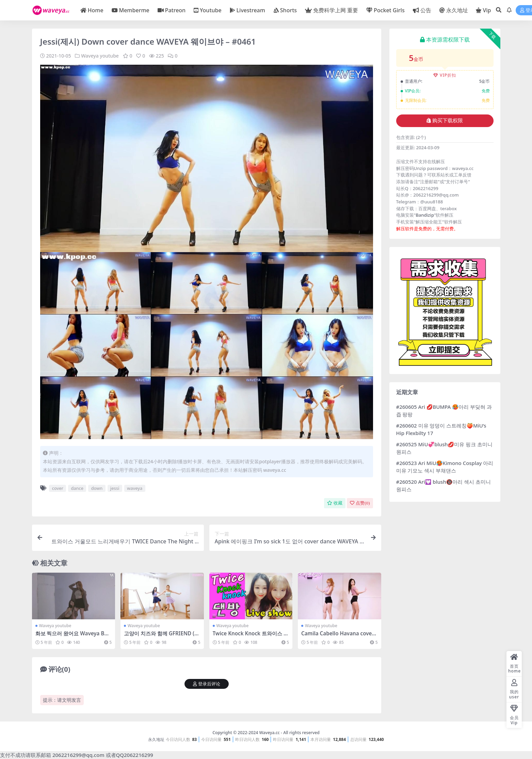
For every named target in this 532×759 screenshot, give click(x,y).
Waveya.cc (269, 733)
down (97, 488)
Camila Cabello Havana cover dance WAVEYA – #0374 (338, 636)
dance (77, 488)
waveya (135, 488)
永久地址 (156, 739)
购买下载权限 (445, 121)
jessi (115, 488)
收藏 (335, 503)
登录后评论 (207, 684)
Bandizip (425, 215)
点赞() (360, 503)
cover (58, 488)
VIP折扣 (445, 75)
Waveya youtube (100, 56)
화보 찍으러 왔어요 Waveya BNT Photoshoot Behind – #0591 (74, 636)
